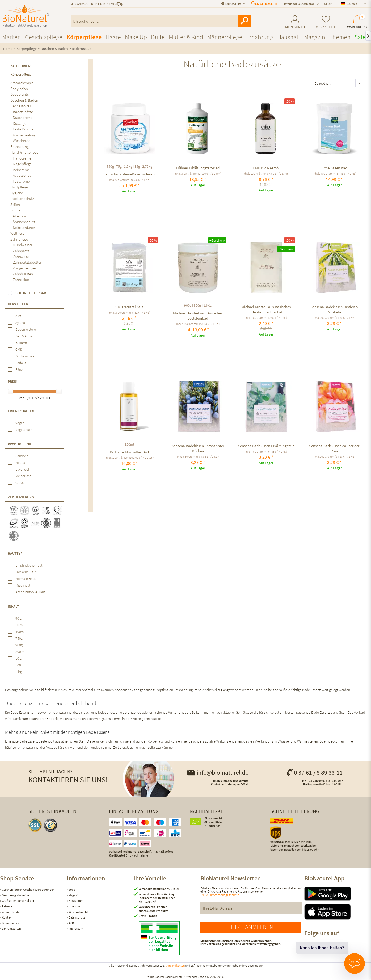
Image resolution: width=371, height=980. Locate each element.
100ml (129, 444)
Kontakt (7, 917)
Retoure (7, 906)
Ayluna (20, 323)
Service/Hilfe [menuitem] (232, 4)
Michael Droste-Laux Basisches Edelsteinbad (198, 316)
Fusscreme (21, 181)
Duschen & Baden (24, 100)
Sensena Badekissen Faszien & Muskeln (334, 309)
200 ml (20, 652)
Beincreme (21, 170)
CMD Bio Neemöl (266, 168)
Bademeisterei (26, 329)
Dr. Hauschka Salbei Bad (129, 452)
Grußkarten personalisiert (18, 901)
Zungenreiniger (25, 268)
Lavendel (22, 469)
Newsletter (75, 901)
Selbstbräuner (24, 228)
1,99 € (30, 398)
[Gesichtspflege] (44, 37)
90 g (19, 618)
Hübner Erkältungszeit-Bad (198, 168)
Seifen (15, 204)
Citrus (20, 483)
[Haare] (113, 37)
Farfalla (21, 363)
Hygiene (17, 193)
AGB (71, 923)
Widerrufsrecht (78, 912)
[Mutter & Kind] (186, 37)
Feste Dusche (23, 129)
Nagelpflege (22, 164)
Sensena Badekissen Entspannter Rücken (198, 448)
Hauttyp (15, 553)
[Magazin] (315, 37)
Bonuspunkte (11, 923)
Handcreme (22, 158)
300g (197, 305)
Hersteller (18, 304)
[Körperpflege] (84, 37)
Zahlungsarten (11, 928)
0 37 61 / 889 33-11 (266, 4)
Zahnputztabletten (28, 262)
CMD (19, 349)
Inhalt (13, 606)
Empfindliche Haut (29, 565)
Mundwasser (23, 245)
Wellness (17, 233)
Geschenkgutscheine (15, 895)
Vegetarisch (24, 430)
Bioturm (21, 343)
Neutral (21, 463)
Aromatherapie (22, 83)
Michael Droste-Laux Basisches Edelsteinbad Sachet (266, 309)
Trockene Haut (26, 572)
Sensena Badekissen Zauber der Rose (334, 448)
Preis (12, 381)
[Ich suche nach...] (161, 21)
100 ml (20, 665)
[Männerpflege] (225, 37)
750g (19, 638)
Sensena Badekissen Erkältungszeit (266, 446)
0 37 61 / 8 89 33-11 (314, 772)
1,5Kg (128, 166)
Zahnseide (21, 280)
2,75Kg (147, 166)
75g (119, 166)
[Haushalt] (289, 37)
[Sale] (360, 37)
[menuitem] (295, 22)
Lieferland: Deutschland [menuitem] (298, 4)
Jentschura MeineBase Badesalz (129, 174)
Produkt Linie (20, 444)
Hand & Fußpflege (24, 152)
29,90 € (45, 398)
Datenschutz (76, 917)
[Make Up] (136, 37)
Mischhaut (23, 585)
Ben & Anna (24, 336)
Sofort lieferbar (31, 293)
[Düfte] (158, 37)
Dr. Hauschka (25, 356)
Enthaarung (19, 147)
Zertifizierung (21, 497)
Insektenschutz (22, 198)
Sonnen (16, 210)
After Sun (20, 216)
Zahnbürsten (23, 274)
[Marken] (11, 37)
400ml (20, 632)
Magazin (74, 895)
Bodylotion (19, 89)
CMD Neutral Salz (129, 307)
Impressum (76, 928)
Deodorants (19, 94)
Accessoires (22, 106)
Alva (18, 316)
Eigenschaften (21, 411)
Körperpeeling (24, 135)
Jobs (71, 890)
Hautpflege (19, 187)
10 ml (19, 625)
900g (19, 645)
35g (137, 166)
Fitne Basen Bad (334, 168)
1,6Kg (207, 305)
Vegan (20, 423)
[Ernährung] (260, 37)
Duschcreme (23, 117)
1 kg (19, 672)
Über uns (74, 906)
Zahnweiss (21, 256)
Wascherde (22, 141)
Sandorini (22, 456)
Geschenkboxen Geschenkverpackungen (28, 890)
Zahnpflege (19, 239)
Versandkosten (11, 912)
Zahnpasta (21, 251)
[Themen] (340, 37)
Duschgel (20, 123)
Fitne (19, 369)
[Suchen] (244, 21)
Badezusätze (23, 112)
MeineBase (23, 476)
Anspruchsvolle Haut (30, 592)
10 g (19, 658)
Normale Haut (26, 579)
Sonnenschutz (24, 222)
